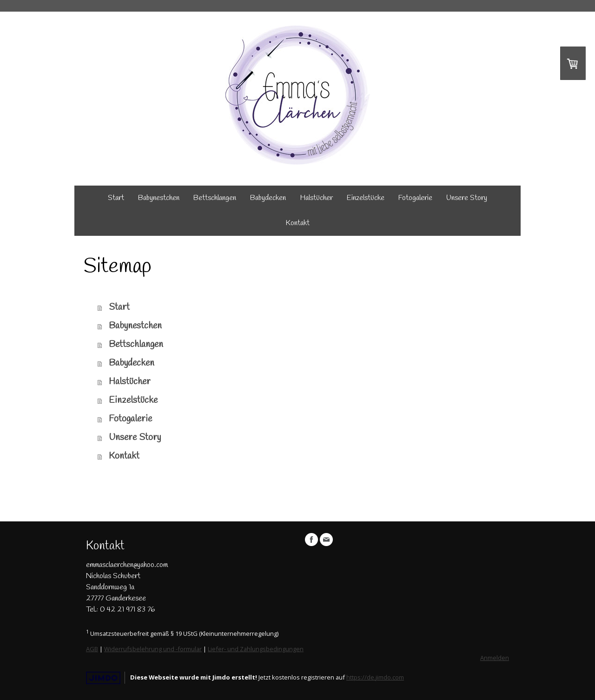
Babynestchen (159, 198)
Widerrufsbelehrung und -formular (153, 649)
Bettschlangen (215, 198)
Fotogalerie (415, 198)
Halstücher (316, 198)
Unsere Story (467, 198)
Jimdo (103, 678)
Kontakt (297, 223)
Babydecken (268, 198)
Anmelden (495, 658)
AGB (92, 649)
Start (116, 198)
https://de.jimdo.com (375, 677)
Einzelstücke (366, 198)
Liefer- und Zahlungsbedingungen (256, 649)
